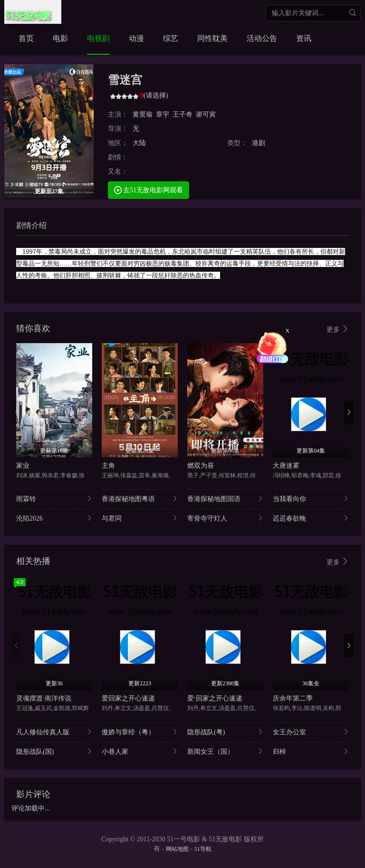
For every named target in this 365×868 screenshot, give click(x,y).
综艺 (171, 38)
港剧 (259, 143)
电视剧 (98, 38)
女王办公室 (311, 732)
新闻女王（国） (225, 751)
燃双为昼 (201, 466)
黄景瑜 (143, 114)
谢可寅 (206, 114)
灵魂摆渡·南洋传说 (44, 698)
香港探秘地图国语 (225, 498)
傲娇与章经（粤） (140, 732)
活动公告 (262, 38)
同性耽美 (212, 38)
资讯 (304, 38)
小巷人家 (140, 751)
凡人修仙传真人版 (54, 732)
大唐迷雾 (286, 466)
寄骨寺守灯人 (225, 518)
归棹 (311, 751)
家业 (23, 466)
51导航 (203, 849)
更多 (338, 329)
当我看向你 (311, 498)
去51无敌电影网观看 (149, 190)
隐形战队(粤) (225, 732)
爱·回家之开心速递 (215, 698)
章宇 (163, 114)
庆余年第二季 (293, 698)
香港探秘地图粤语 (140, 498)
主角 (108, 466)
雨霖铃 (54, 498)
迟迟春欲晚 (311, 518)
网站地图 (177, 849)
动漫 (136, 38)
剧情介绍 (31, 225)
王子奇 (182, 114)
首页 (26, 38)
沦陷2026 (54, 518)
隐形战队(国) (54, 751)
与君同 (140, 518)
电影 (60, 38)
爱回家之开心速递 (128, 698)
